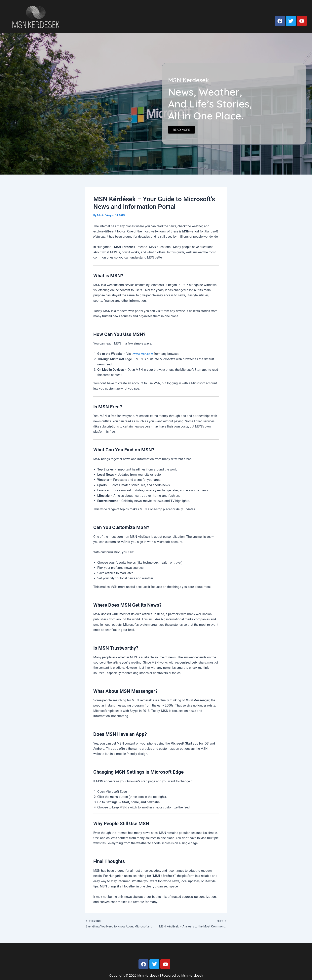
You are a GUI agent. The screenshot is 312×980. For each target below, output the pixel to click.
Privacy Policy (295, 8)
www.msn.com (144, 354)
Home (227, 8)
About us (245, 8)
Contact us (268, 8)
